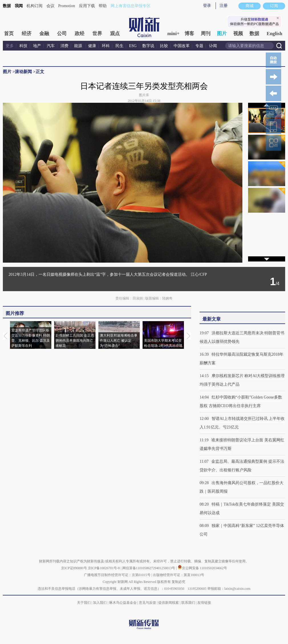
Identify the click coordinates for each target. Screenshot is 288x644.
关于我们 (84, 603)
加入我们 (100, 603)
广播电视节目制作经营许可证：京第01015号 (117, 575)
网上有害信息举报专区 (131, 6)
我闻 (19, 6)
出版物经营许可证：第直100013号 (179, 575)
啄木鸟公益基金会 (123, 603)
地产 (37, 46)
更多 (10, 46)
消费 (64, 46)
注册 (224, 6)
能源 (79, 46)
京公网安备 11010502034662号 (202, 568)
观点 (115, 34)
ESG (133, 46)
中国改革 (182, 46)
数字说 (148, 46)
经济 (27, 34)
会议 (50, 6)
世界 (97, 34)
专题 (199, 46)
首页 (9, 34)
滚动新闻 (23, 72)
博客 (189, 34)
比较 (164, 46)
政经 (80, 34)
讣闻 (213, 46)
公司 (62, 34)
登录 (207, 6)
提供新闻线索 (169, 603)
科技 (23, 46)
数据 (7, 6)
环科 (106, 46)
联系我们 (188, 603)
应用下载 (87, 6)
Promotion (67, 6)
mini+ (174, 34)
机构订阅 (35, 6)
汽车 (51, 46)
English (274, 34)
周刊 (206, 34)
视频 (238, 34)
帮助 (103, 6)
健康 (92, 46)
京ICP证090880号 (74, 568)
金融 (44, 34)
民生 (119, 46)
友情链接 (204, 603)
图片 (222, 34)
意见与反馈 (147, 603)
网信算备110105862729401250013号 (149, 568)
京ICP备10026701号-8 (104, 568)
